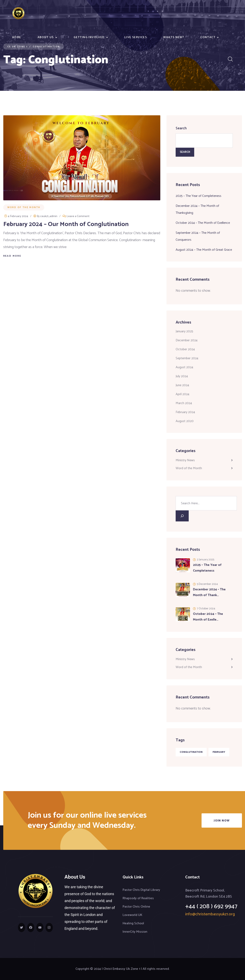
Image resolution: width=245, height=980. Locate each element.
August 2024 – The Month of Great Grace (204, 250)
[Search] (182, 516)
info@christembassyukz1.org (210, 914)
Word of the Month (24, 207)
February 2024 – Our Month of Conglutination (66, 224)
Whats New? (174, 37)
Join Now (222, 821)
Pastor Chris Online (136, 907)
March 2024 (184, 403)
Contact (208, 37)
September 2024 (187, 358)
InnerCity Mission (135, 932)
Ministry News (185, 460)
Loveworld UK (132, 915)
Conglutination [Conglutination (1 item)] (191, 752)
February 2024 (185, 412)
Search (181, 128)
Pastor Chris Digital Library (141, 890)
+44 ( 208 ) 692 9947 (211, 906)
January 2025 (184, 331)
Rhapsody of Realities (138, 898)
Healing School (133, 923)
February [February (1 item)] (219, 752)
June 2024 (182, 385)
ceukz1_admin (49, 216)
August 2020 (185, 421)
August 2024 (184, 367)
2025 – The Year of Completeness (198, 196)
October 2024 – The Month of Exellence (203, 223)
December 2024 (187, 340)
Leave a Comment (78, 216)
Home (17, 37)
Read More (12, 256)
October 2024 (185, 349)
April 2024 (182, 394)
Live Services (136, 37)
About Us (46, 37)
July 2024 (182, 376)
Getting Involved (89, 37)
